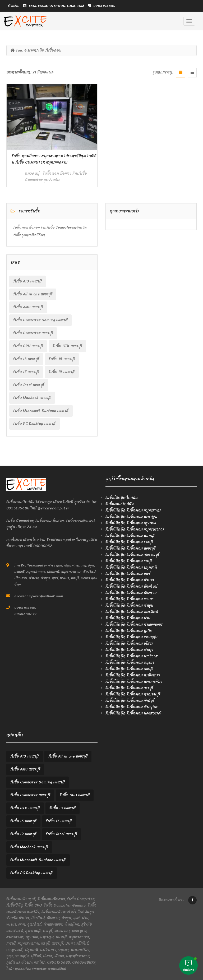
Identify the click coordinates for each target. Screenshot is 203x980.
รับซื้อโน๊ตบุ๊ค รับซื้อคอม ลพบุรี (129, 669)
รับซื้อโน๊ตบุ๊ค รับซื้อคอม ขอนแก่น (132, 637)
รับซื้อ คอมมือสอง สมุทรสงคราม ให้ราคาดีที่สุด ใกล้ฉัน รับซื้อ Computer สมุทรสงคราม (54, 159)
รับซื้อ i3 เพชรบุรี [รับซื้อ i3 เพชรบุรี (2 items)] (26, 359)
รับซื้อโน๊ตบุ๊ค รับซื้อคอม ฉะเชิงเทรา (133, 675)
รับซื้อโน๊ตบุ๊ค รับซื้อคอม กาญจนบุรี (133, 694)
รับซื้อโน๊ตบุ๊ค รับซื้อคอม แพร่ (128, 574)
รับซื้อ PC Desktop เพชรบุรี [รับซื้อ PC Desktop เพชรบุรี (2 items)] (34, 424)
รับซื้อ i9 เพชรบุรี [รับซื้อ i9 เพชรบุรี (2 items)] (62, 372)
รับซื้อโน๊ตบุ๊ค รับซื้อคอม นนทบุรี (130, 536)
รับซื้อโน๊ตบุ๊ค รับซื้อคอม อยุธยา (130, 663)
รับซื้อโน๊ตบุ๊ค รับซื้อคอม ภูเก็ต (129, 631)
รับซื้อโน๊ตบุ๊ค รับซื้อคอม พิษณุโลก (132, 707)
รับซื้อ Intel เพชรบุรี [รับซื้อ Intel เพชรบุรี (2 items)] (29, 385)
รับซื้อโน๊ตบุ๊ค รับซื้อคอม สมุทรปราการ (135, 529)
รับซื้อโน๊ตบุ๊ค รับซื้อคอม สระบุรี (129, 688)
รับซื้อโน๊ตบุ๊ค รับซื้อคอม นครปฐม (131, 517)
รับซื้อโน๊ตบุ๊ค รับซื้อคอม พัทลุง (129, 650)
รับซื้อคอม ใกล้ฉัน (120, 504)
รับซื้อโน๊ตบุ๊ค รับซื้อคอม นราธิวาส (132, 656)
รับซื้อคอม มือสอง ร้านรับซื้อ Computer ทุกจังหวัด (56, 177)
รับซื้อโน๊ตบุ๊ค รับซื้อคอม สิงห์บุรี (130, 701)
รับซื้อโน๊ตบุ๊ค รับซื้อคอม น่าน (128, 618)
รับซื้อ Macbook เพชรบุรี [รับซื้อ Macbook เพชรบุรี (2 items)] (32, 398)
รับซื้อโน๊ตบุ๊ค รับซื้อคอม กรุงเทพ (131, 523)
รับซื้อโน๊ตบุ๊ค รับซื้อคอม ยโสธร (129, 644)
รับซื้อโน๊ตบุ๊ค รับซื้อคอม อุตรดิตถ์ (132, 612)
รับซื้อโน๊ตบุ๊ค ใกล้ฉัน (122, 498)
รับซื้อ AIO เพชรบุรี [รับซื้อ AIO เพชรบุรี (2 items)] (27, 281)
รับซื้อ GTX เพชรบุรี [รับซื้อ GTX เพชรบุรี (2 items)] (67, 346)
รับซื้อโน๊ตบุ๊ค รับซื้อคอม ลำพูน (129, 605)
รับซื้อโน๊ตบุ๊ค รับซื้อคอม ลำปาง (130, 580)
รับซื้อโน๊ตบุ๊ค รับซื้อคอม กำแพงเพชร (134, 624)
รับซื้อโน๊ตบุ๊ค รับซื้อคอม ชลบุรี (129, 561)
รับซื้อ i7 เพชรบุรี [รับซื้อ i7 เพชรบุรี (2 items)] (26, 372)
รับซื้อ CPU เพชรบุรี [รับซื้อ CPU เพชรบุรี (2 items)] (28, 346)
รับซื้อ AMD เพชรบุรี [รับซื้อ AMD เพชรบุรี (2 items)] (28, 307)
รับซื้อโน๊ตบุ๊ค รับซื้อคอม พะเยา (130, 599)
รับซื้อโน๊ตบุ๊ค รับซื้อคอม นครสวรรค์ (133, 713)
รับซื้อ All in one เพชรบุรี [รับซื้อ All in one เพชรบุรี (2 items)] (33, 294)
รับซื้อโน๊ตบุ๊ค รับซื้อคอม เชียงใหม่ (131, 586)
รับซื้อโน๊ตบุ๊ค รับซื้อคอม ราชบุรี (129, 542)
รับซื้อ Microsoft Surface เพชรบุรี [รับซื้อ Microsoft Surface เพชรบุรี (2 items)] (41, 411)
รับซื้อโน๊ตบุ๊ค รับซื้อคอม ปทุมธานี (131, 567)
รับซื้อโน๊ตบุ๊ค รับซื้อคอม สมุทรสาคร (133, 510)
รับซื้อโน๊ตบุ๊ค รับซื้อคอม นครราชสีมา (134, 682)
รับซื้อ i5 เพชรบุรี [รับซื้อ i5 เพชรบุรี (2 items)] (62, 359)
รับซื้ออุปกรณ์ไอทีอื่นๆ (29, 235)
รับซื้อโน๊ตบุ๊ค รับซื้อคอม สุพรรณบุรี (132, 555)
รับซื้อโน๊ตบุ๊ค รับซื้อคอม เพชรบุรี (130, 548)
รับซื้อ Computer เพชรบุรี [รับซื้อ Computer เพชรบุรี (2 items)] (33, 333)
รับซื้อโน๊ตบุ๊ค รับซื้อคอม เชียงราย (131, 593)
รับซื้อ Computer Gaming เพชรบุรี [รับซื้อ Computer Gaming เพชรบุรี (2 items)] (40, 320)
